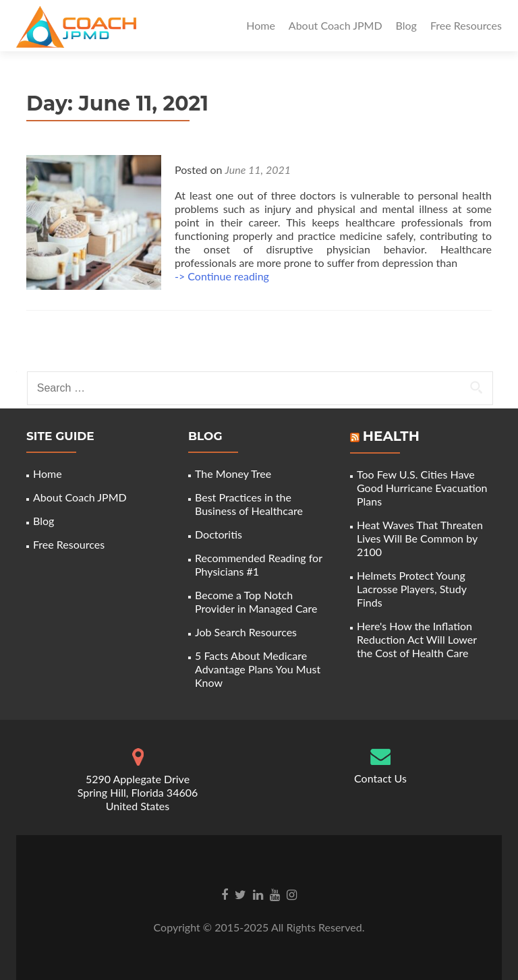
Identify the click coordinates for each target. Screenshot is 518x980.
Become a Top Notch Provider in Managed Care (256, 602)
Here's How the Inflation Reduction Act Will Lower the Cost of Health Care (417, 639)
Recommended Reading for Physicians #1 (259, 564)
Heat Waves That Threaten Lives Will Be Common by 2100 (420, 538)
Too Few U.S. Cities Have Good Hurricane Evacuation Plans (422, 488)
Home (261, 25)
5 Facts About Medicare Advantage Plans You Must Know (258, 669)
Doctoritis (219, 534)
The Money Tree (233, 473)
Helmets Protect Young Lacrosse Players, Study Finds (412, 589)
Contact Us (380, 778)
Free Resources (466, 25)
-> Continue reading (222, 276)
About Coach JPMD (336, 25)
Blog (406, 25)
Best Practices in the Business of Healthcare (249, 504)
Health (391, 436)
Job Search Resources (246, 632)
